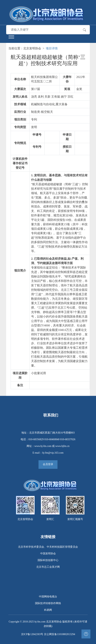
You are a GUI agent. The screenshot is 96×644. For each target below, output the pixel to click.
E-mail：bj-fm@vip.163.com (48, 453)
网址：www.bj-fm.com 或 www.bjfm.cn (48, 446)
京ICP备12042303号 (32, 634)
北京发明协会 (32, 48)
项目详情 (52, 48)
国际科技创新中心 (48, 560)
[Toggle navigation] (11, 37)
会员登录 (48, 464)
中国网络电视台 (48, 597)
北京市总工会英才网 (48, 567)
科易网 (48, 610)
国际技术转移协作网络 (48, 603)
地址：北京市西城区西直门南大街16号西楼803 (48, 433)
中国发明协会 (48, 554)
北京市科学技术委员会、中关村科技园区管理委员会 (48, 547)
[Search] (34, 30)
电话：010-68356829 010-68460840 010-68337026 (48, 439)
